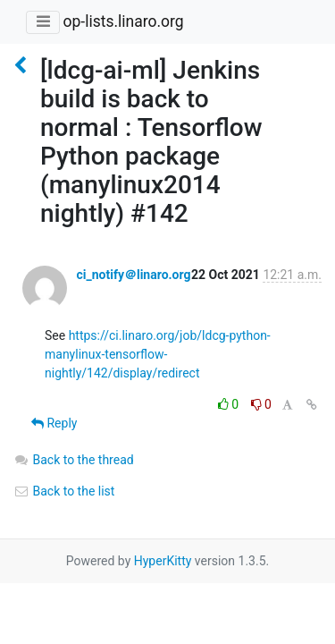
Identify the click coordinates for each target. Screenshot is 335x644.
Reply (54, 423)
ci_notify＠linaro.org (133, 275)
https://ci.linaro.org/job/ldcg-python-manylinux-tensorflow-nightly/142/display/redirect (158, 354)
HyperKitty (163, 561)
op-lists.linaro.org (123, 21)
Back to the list (64, 491)
